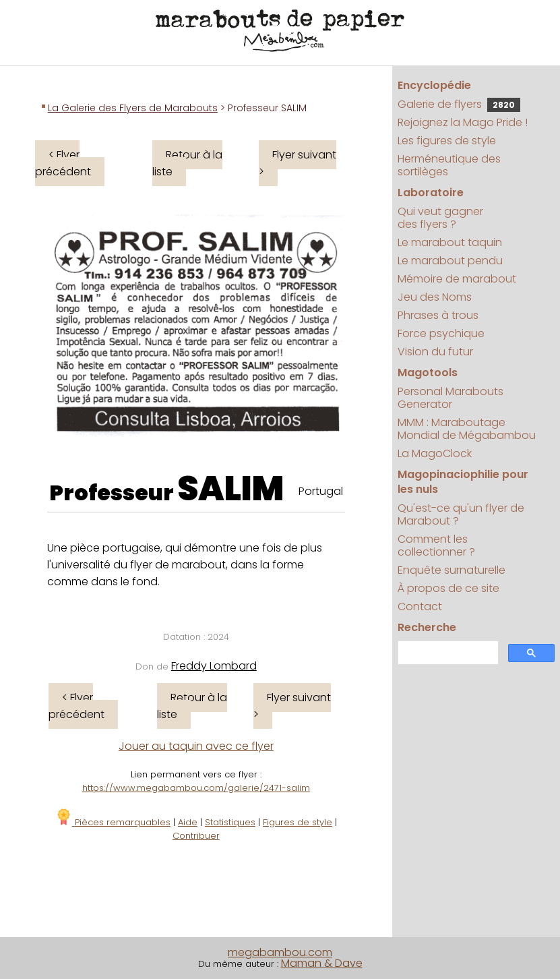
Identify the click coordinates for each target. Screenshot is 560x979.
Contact (420, 606)
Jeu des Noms (435, 297)
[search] (447, 653)
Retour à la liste (187, 163)
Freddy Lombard (214, 666)
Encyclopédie (434, 85)
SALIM (231, 489)
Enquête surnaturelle (452, 570)
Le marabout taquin (450, 242)
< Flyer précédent (63, 163)
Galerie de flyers (459, 104)
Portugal (321, 491)
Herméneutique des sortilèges (449, 165)
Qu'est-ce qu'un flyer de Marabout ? (461, 514)
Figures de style (298, 822)
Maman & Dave (322, 963)
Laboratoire (431, 192)
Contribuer (196, 836)
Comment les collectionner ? (436, 545)
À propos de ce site (448, 588)
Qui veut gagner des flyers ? (440, 218)
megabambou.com (280, 952)
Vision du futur (435, 352)
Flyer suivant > (298, 163)
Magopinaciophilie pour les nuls (463, 482)
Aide (188, 822)
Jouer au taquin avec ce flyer (196, 746)
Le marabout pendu (450, 261)
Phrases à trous (438, 315)
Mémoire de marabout (457, 279)
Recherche (427, 627)
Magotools (428, 373)
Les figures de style (447, 141)
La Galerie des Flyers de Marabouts (133, 108)
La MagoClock (435, 453)
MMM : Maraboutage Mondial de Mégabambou (467, 429)
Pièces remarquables (113, 822)
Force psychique (441, 333)
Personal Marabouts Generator (450, 398)
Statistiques (230, 822)
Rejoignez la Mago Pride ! (463, 122)
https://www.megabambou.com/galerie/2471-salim (196, 788)
